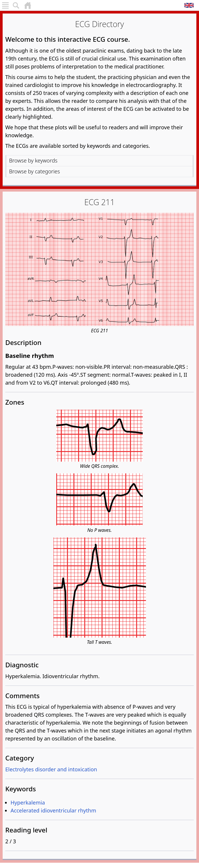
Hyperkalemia (28, 802)
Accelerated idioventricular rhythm (53, 810)
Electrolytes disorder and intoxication (51, 769)
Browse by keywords (33, 160)
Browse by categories (34, 171)
